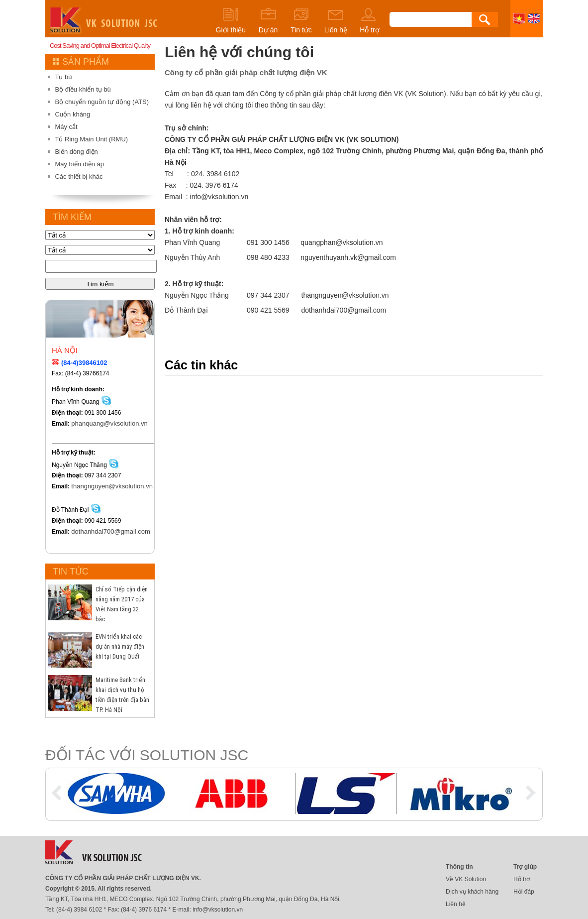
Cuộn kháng (72, 114)
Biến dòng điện (76, 152)
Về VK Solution (466, 879)
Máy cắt (66, 127)
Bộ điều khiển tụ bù (83, 89)
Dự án (268, 21)
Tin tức (301, 21)
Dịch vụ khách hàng (472, 892)
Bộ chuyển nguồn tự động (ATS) (102, 102)
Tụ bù (63, 77)
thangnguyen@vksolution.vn (76, 486)
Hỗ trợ (370, 21)
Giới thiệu (231, 21)
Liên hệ (336, 21)
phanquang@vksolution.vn (76, 423)
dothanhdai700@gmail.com (76, 531)
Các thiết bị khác (79, 176)
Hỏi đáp (524, 892)
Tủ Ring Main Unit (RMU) (91, 139)
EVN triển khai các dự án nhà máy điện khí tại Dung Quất (120, 646)
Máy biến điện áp (79, 164)
